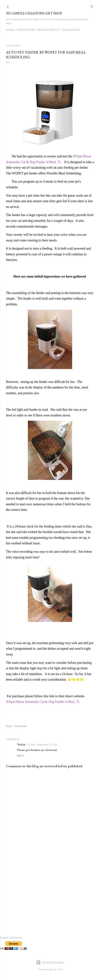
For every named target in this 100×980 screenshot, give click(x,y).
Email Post (21, 726)
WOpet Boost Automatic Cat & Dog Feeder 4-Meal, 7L (43, 702)
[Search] (92, 6)
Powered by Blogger (50, 962)
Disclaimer (71, 30)
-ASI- (60, 969)
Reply (21, 756)
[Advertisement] (50, 892)
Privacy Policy (48, 30)
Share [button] (9, 726)
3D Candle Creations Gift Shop (34, 13)
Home (10, 30)
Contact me (26, 30)
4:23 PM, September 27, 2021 (42, 745)
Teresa (21, 744)
